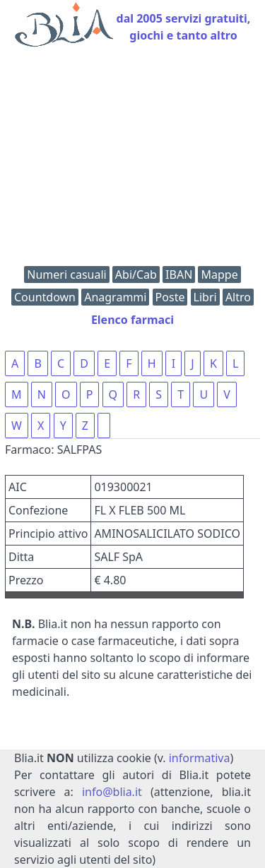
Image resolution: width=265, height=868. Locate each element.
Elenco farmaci (132, 320)
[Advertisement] (132, 160)
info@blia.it (112, 792)
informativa (200, 758)
